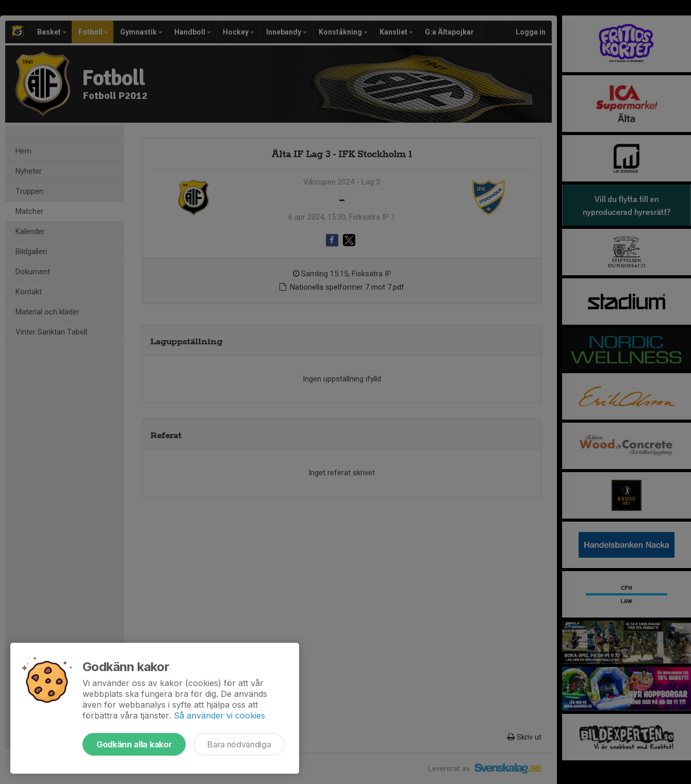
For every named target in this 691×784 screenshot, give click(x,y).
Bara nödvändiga (239, 744)
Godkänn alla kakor (134, 744)
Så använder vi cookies (219, 715)
